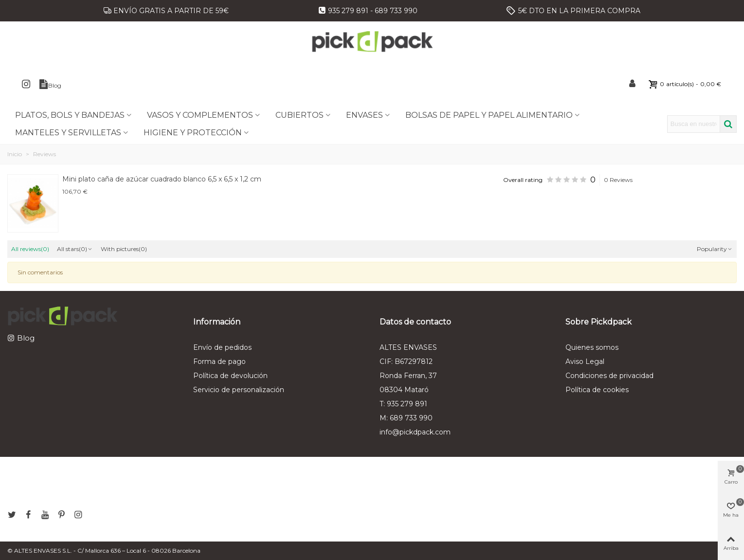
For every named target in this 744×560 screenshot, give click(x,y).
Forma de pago (219, 361)
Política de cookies (597, 390)
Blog (26, 338)
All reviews (30, 249)
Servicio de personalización (239, 390)
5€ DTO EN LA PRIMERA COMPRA (579, 11)
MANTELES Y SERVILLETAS (68, 133)
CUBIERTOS (299, 115)
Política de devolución (230, 376)
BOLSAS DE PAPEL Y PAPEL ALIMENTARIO (489, 115)
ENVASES (364, 115)
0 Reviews (618, 180)
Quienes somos (592, 347)
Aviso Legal (585, 361)
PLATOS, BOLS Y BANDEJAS (70, 115)
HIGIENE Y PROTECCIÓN (193, 133)
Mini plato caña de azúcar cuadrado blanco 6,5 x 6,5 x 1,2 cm (162, 179)
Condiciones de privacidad (609, 376)
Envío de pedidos (222, 347)
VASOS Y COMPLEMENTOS (200, 115)
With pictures (124, 249)
